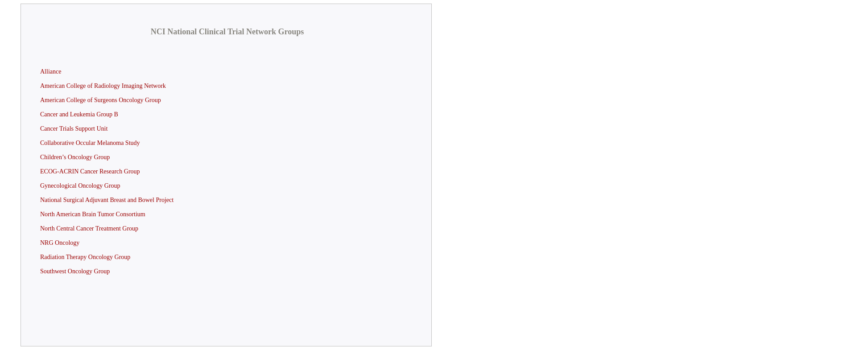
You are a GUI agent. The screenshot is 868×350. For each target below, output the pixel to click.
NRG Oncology (60, 243)
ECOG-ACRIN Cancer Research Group (90, 171)
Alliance (51, 72)
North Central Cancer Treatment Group (89, 229)
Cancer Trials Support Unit (74, 129)
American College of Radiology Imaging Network (103, 86)
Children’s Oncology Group (75, 157)
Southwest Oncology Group (75, 271)
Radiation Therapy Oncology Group (85, 257)
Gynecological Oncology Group (80, 186)
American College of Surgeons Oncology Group (101, 100)
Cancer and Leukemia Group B (79, 114)
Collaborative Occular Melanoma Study (90, 143)
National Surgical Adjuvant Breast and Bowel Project (107, 200)
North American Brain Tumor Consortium (93, 214)
